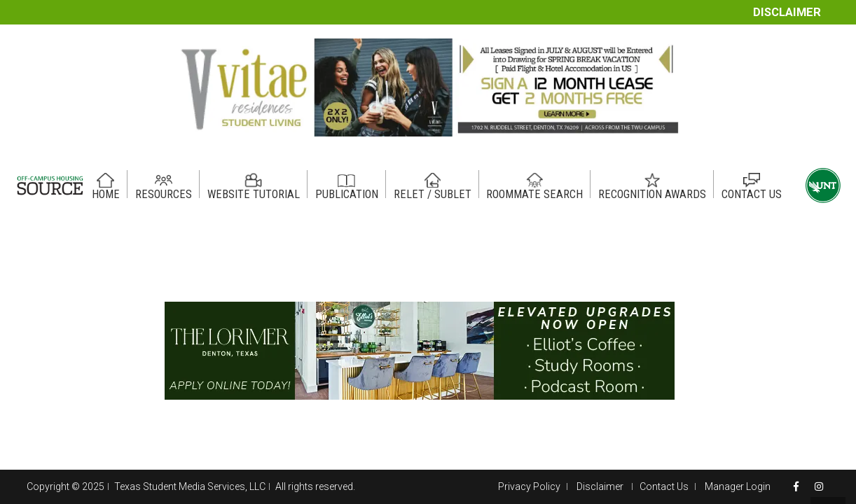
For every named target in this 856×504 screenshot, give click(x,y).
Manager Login (738, 486)
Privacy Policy (529, 486)
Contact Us (664, 486)
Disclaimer (787, 12)
